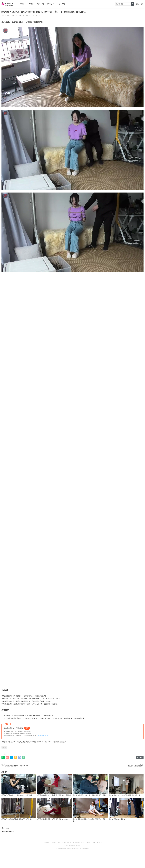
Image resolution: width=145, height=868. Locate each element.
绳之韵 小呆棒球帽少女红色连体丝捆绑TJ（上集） (55, 809)
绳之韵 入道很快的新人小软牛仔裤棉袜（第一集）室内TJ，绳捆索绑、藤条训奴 (41, 742)
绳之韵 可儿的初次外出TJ (126, 809)
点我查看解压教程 (43, 735)
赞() (140, 757)
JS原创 (88, 843)
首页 (22, 4)
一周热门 (30, 4)
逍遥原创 (60, 843)
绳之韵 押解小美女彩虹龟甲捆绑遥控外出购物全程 (126, 785)
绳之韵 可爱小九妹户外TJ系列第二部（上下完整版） (19, 785)
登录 (27, 728)
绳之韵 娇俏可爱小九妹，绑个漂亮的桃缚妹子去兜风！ (90, 785)
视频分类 (40, 4)
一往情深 (99, 843)
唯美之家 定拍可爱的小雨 (136, 766)
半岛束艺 (54, 843)
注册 (142, 4)
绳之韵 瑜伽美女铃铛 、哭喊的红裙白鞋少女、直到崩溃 (55, 785)
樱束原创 (67, 843)
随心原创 (78, 843)
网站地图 (78, 846)
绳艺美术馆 (12, 742)
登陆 (137, 4)
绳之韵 (38, 15)
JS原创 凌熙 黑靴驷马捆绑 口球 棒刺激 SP (15, 766)
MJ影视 (94, 843)
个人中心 (62, 4)
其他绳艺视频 (47, 843)
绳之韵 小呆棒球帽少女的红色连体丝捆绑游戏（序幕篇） (90, 810)
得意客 (83, 843)
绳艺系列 (51, 4)
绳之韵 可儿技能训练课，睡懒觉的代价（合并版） (19, 809)
